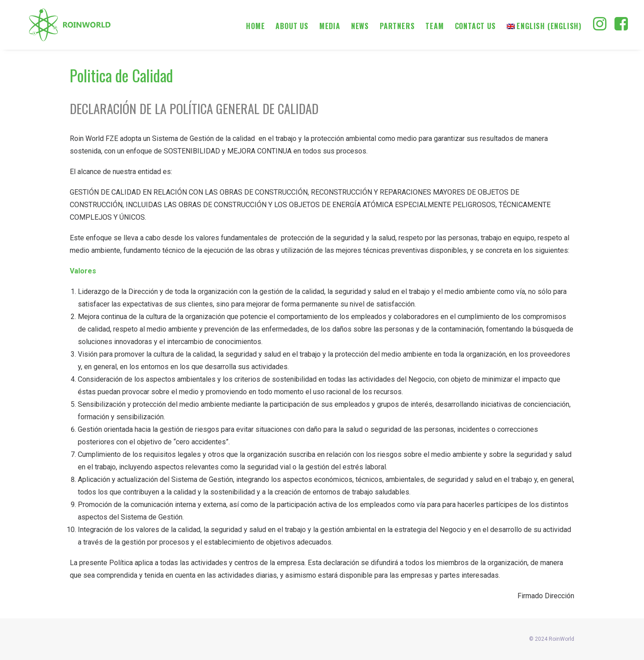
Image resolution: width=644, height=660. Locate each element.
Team (434, 26)
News (360, 26)
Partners (397, 26)
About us (292, 26)
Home (255, 26)
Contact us (475, 26)
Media (330, 26)
